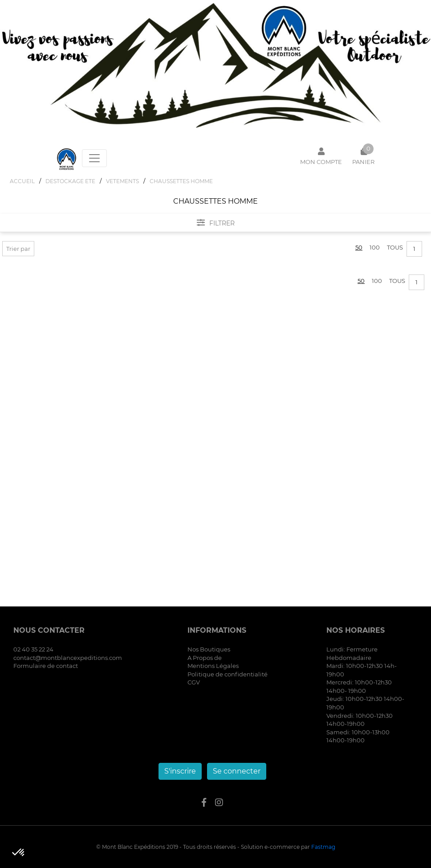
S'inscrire (180, 771)
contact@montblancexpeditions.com (68, 658)
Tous (395, 247)
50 (359, 247)
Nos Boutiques (209, 649)
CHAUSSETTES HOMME (181, 181)
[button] (19, 853)
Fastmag (323, 847)
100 (375, 247)
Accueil (22, 181)
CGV (194, 682)
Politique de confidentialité (228, 674)
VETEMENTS (122, 181)
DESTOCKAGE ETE (70, 181)
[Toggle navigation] (94, 158)
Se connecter (237, 771)
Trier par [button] (18, 249)
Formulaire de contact (46, 666)
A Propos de (205, 658)
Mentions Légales (213, 666)
